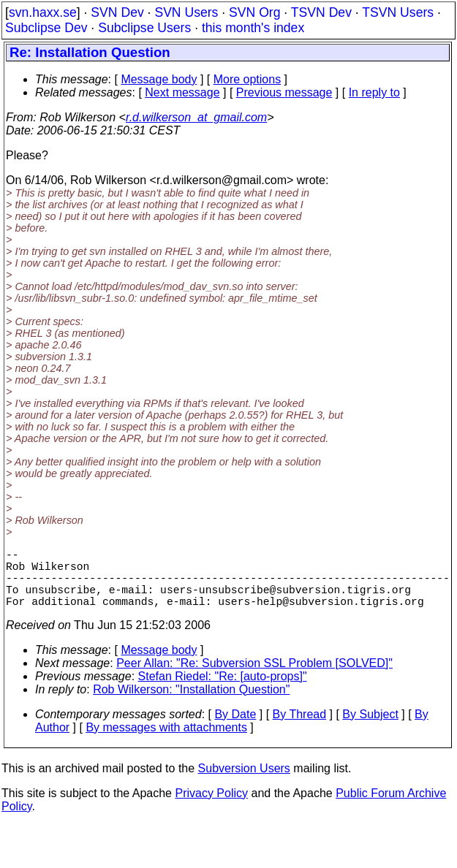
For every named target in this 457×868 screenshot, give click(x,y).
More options (248, 79)
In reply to (374, 92)
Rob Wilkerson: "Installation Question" (191, 704)
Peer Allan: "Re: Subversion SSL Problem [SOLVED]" (254, 678)
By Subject (370, 729)
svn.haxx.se (43, 12)
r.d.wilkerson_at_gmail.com (196, 117)
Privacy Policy (211, 808)
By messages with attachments (166, 742)
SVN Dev (117, 12)
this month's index (253, 28)
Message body (159, 79)
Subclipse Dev (46, 28)
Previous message (284, 92)
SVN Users (186, 12)
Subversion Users (244, 783)
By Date (235, 729)
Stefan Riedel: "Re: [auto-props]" (223, 691)
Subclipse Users (144, 28)
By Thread (300, 729)
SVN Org (254, 12)
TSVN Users (398, 12)
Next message (182, 92)
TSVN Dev (321, 12)
